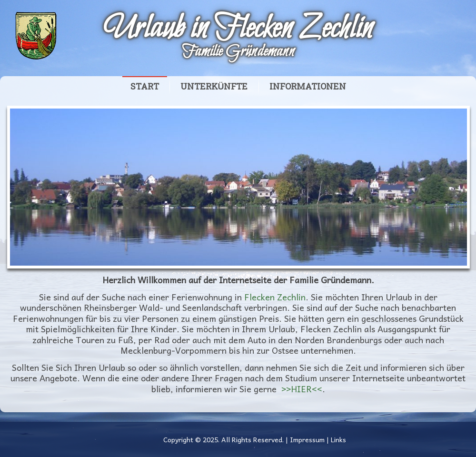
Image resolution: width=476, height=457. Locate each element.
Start (145, 87)
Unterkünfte (214, 87)
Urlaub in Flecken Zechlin (238, 29)
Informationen (308, 87)
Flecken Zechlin (275, 297)
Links (338, 439)
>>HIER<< (302, 389)
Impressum (307, 439)
